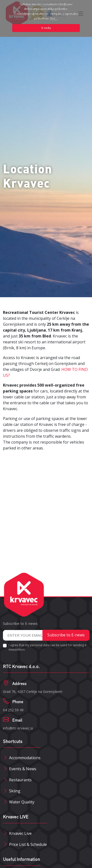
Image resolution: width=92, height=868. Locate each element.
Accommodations (25, 758)
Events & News (23, 769)
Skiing (15, 791)
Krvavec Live (20, 833)
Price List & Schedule (28, 844)
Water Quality (22, 802)
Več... (54, 18)
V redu (46, 28)
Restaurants (20, 780)
